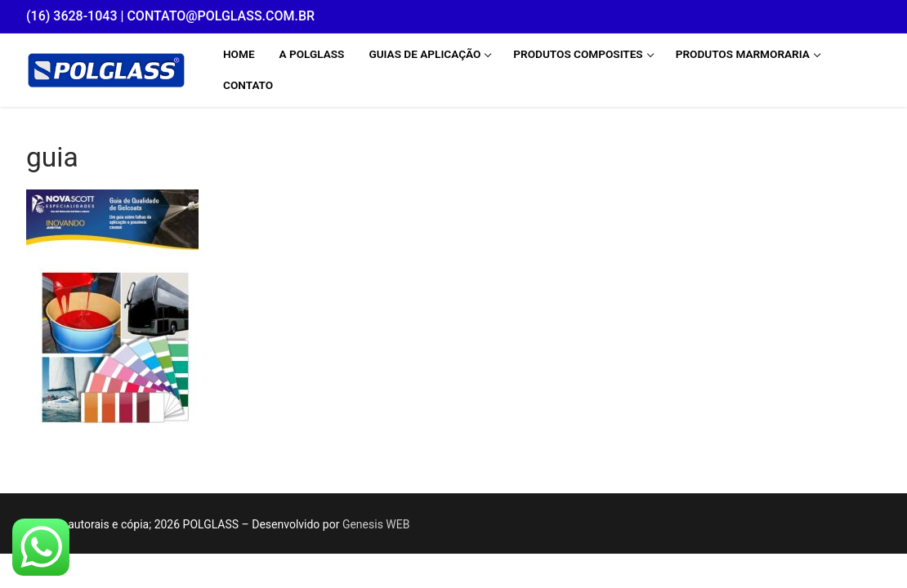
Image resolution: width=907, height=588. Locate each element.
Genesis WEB (376, 524)
